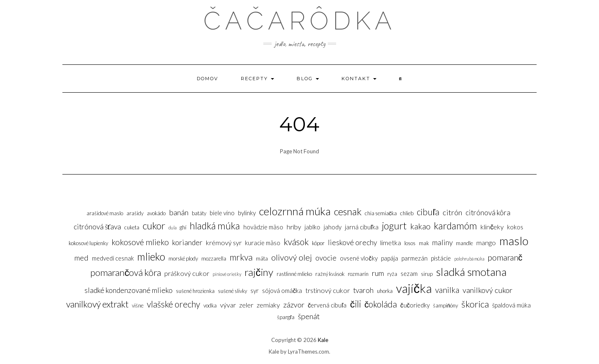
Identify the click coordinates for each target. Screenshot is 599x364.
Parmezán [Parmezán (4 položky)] (415, 258)
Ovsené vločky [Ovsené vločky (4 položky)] (359, 258)
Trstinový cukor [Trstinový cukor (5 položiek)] (328, 290)
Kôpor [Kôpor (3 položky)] (318, 243)
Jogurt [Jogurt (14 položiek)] (394, 226)
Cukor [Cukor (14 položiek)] (154, 226)
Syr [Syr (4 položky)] (255, 291)
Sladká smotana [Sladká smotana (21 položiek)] (471, 272)
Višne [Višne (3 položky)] (138, 305)
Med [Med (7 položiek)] (82, 258)
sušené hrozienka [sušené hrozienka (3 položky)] (195, 291)
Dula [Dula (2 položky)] (172, 227)
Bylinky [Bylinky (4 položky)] (247, 213)
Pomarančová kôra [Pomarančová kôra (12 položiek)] (126, 272)
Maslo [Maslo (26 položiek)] (514, 241)
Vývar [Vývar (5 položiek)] (228, 305)
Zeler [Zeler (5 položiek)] (246, 305)
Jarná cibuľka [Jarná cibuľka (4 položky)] (362, 227)
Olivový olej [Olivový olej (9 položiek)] (292, 257)
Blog (308, 79)
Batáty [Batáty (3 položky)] (199, 213)
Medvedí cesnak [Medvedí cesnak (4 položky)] (113, 258)
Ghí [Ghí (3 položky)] (183, 227)
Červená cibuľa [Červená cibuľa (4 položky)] (327, 305)
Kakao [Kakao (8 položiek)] (420, 226)
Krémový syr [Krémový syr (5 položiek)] (224, 242)
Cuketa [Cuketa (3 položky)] (132, 227)
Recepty (257, 79)
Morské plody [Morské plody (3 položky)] (183, 258)
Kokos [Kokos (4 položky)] (515, 227)
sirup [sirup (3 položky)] (427, 274)
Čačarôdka (300, 21)
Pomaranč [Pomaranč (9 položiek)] (505, 257)
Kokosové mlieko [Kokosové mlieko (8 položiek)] (140, 242)
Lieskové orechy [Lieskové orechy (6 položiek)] (352, 242)
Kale (323, 340)
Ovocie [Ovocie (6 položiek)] (326, 258)
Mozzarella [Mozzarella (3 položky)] (214, 258)
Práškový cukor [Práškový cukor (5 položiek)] (187, 273)
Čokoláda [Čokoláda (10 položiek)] (381, 304)
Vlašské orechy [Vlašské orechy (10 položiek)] (173, 304)
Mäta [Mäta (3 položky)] (262, 258)
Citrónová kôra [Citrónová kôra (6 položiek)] (488, 213)
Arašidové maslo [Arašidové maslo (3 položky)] (105, 213)
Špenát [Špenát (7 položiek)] (309, 316)
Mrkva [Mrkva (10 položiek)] (241, 257)
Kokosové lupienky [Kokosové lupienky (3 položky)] (88, 243)
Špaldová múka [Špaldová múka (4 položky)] (511, 305)
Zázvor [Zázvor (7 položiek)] (294, 305)
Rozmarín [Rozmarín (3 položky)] (358, 274)
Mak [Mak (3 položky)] (424, 243)
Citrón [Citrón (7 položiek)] (452, 212)
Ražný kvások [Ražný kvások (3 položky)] (330, 274)
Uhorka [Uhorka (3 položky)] (385, 291)
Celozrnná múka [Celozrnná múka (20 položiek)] (295, 211)
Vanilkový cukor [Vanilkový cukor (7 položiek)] (488, 290)
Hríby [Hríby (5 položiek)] (294, 227)
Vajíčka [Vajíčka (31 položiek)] (414, 288)
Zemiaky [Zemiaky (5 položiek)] (268, 305)
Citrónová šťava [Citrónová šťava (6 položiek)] (98, 227)
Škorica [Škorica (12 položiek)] (475, 304)
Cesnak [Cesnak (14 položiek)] (348, 212)
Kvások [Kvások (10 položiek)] (296, 242)
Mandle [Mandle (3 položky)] (464, 243)
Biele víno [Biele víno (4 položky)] (222, 213)
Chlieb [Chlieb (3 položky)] (407, 213)
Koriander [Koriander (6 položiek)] (187, 242)
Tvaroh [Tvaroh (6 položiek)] (363, 290)
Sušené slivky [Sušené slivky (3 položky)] (233, 291)
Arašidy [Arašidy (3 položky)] (135, 213)
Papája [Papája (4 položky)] (390, 258)
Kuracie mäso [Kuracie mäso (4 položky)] (263, 243)
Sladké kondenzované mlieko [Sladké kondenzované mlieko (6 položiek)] (129, 290)
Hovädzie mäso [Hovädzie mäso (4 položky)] (263, 227)
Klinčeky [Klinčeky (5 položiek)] (492, 227)
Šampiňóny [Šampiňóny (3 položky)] (446, 305)
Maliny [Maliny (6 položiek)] (442, 242)
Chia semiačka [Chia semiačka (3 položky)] (381, 213)
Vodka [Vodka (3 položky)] (210, 305)
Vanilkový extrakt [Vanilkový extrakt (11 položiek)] (97, 304)
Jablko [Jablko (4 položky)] (312, 227)
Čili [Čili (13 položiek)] (356, 304)
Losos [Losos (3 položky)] (410, 243)
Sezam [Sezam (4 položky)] (409, 274)
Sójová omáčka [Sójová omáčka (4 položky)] (282, 291)
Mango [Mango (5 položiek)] (486, 242)
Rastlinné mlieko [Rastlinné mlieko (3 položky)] (294, 274)
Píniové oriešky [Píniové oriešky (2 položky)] (227, 274)
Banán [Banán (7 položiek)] (179, 212)
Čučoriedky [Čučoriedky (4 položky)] (415, 305)
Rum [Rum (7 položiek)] (378, 273)
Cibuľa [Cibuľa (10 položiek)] (428, 212)
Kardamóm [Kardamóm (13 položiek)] (455, 226)
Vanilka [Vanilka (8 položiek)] (447, 290)
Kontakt (359, 79)
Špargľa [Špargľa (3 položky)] (286, 317)
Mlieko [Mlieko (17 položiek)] (151, 257)
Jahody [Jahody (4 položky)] (333, 227)
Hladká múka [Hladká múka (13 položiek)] (215, 226)
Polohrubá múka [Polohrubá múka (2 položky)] (469, 259)
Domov (208, 79)
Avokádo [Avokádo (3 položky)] (156, 213)
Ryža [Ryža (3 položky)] (392, 274)
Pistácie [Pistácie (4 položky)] (441, 258)
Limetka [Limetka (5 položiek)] (391, 242)
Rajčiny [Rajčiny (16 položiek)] (259, 272)
